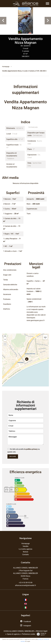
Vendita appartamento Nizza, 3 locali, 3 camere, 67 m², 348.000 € (24, 71)
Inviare (13, 456)
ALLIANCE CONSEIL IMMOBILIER (25, 568)
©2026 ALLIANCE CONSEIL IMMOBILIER (19, 631)
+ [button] (5, 336)
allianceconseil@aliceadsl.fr (25, 585)
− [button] (5, 340)
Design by (41, 634)
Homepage (6, 67)
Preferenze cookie (28, 634)
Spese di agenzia (13, 634)
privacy (40, 639)
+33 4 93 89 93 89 (26, 583)
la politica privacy (31, 449)
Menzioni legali (42, 631)
